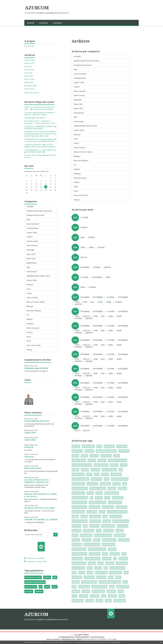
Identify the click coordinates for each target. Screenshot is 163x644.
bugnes (124, 465)
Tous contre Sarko (34, 345)
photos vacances (79, 563)
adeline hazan (88, 446)
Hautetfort (86, 635)
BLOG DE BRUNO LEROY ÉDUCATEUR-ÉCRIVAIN (40, 146)
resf (74, 573)
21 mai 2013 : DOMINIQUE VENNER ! (39, 126)
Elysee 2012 (31, 254)
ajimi (99, 446)
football (99, 498)
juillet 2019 (29, 82)
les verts (76, 540)
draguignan (105, 484)
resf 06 (82, 573)
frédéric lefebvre (79, 507)
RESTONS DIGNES (33, 468)
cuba (107, 479)
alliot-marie (122, 446)
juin (82, 237)
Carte (27, 380)
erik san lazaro (78, 493)
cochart (105, 474)
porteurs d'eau (78, 568)
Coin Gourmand (33, 224)
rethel (90, 573)
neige (105, 554)
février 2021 (29, 70)
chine (89, 474)
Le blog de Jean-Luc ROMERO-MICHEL (40, 141)
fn (91, 498)
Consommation (32, 228)
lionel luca (87, 540)
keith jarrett (89, 531)
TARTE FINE (30, 433)
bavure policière (101, 465)
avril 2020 (28, 73)
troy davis (95, 596)
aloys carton (77, 451)
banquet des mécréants (82, 465)
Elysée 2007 (31, 259)
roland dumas (101, 573)
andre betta (124, 451)
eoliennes (123, 488)
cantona (85, 470)
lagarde (120, 531)
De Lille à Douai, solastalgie (35, 155)
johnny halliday (108, 526)
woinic (108, 601)
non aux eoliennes (93, 559)
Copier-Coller (32, 233)
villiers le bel (78, 601)
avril (83, 247)
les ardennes (120, 535)
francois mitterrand (98, 502)
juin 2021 (28, 66)
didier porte (92, 484)
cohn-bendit (116, 474)
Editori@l (30, 250)
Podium (30, 319)
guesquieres (95, 517)
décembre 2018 (30, 86)
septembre (97, 277)
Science (30, 332)
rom (126, 573)
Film (28, 267)
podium (92, 563)
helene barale (116, 517)
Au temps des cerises (47, 123)
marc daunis (124, 540)
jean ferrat (94, 526)
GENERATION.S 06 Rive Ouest (38, 276)
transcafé (84, 596)
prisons (98, 568)
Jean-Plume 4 (40, 118)
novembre (98, 297)
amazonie (89, 451)
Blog (28, 219)
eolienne (112, 488)
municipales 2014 (79, 554)
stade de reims (31, 587)
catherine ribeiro (109, 470)
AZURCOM (37, 8)
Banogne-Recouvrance (36, 215)
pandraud (123, 559)
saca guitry (77, 577)
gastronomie (95, 507)
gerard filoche (78, 512)
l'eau (99, 531)
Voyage (29, 350)
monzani (112, 549)
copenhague (96, 479)
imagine (107, 521)
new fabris (115, 554)
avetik (117, 456)
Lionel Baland (41, 115)
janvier (107, 267)
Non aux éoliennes (34, 311)
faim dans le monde (33, 577)
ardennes (94, 456)
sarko (118, 577)
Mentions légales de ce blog (68, 639)
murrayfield (94, 554)
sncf (74, 587)
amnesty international (35, 582)
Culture (30, 237)
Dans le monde (32, 241)
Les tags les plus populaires (97, 637)
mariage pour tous (92, 545)
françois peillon (115, 502)
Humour (30, 285)
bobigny (114, 465)
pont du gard (122, 563)
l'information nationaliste (43, 109)
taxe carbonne (98, 591)
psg (106, 568)
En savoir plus (116, 642)
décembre (85, 267)
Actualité (30, 206)
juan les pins (123, 526)
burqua (75, 470)
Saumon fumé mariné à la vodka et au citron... (40, 495)
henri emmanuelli (80, 521)
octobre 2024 (29, 60)
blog (115, 639)
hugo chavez (95, 521)
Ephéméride (31, 263)
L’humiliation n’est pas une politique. (39, 139)
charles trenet (78, 474)
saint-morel (89, 577)
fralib (107, 498)
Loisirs (29, 293)
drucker (117, 484)
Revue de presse (33, 328)
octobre (84, 218)
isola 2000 (76, 526)
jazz (85, 526)
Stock (29, 341)
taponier (86, 591)
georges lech (122, 507)
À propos (57, 23)
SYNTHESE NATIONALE (34, 128)
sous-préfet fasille (99, 587)
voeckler (90, 601)
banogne (102, 460)
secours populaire (89, 582)
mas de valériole (79, 549)
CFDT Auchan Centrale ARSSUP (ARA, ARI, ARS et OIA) (40, 135)
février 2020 (29, 79)
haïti (105, 517)
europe (99, 493)
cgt (121, 470)
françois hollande (79, 502)
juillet (84, 257)
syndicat (76, 591)
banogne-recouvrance (118, 460)
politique (110, 563)
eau (55, 577)
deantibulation (78, 484)
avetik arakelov (79, 460)
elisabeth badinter (80, 488)
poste (90, 568)
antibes (47, 577)
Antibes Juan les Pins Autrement (39, 211)
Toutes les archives (32, 93)
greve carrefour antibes (117, 512)
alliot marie (109, 446)
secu (125, 582)
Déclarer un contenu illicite (53, 639)
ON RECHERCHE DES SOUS (37, 421)
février (84, 227)
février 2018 (29, 89)
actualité (29, 591)
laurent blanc (86, 535)
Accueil (30, 23)
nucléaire (107, 559)
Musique (30, 306)
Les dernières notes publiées (82, 637)
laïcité (75, 535)
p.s (41, 587)
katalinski (76, 531)
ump (104, 596)
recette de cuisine (117, 568)
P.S (28, 315)
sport (55, 587)
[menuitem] (30, 23)
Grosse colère (32, 280)
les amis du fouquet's (103, 535)
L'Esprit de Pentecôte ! (33, 145)
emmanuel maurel (98, 488)
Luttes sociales (32, 298)
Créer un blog (78, 635)
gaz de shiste (108, 507)
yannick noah (119, 601)
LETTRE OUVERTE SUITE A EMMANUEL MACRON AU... (37, 481)
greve (102, 512)
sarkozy (39, 591)
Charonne (29, 457)
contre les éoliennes (80, 479)
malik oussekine (109, 540)
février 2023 (29, 63)
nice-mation (77, 559)
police (101, 563)
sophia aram (84, 587)
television (111, 591)
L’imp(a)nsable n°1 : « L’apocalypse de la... (41, 150)
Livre (29, 289)
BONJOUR (44, 368)
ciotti (97, 474)
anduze (75, 456)
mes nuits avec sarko (97, 549)
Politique (30, 324)
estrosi (90, 493)
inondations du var (121, 521)
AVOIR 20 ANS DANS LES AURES (40, 508)
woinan (99, 601)
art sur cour (106, 456)
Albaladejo (30, 368)
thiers (121, 591)
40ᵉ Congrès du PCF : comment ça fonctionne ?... (37, 122)
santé (47, 587)
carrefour (95, 470)
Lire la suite (29, 46)
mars (91, 247)
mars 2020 (28, 76)
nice (124, 554)
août (77, 302)
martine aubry (109, 545)
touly (74, 596)
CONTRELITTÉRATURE (36, 152)
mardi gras (77, 545)
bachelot (92, 460)
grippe (75, 517)
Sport (29, 337)
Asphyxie (28, 118)
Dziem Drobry (32, 246)
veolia (122, 596)
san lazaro (101, 577)
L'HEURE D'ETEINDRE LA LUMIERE (41, 520)
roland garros (116, 573)
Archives (44, 23)
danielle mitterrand (120, 479)
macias (97, 540)
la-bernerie (109, 531)
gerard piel (92, 512)
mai (93, 302)
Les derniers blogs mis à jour (66, 637)
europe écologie (112, 493)
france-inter (118, 498)
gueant (84, 517)
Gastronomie (32, 272)
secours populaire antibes (110, 582)
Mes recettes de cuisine (36, 302)
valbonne (112, 596)
